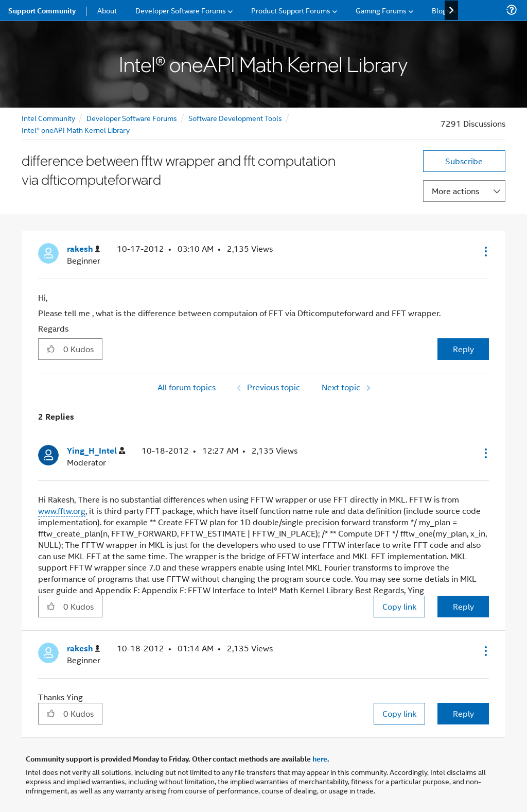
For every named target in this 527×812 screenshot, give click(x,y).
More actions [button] (455, 191)
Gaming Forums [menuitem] (381, 10)
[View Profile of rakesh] (83, 249)
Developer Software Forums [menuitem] (181, 10)
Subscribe (464, 161)
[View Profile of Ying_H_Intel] (96, 451)
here (320, 758)
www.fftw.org (62, 511)
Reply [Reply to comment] (463, 606)
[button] (485, 251)
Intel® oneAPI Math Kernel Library (76, 129)
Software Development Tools (235, 118)
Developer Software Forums (132, 118)
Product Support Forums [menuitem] (291, 10)
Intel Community (48, 118)
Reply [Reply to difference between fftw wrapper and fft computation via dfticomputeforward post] (463, 349)
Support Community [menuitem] (42, 10)
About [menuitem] (107, 10)
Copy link (399, 606)
